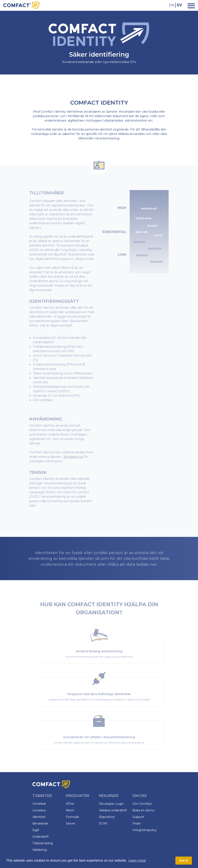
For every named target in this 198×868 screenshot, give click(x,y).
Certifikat (39, 804)
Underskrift (41, 837)
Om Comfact (142, 804)
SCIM (103, 823)
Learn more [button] (137, 860)
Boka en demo (143, 810)
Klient (70, 810)
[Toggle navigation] (190, 5)
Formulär (72, 817)
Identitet (39, 817)
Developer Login (111, 804)
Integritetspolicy (145, 830)
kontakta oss (73, 457)
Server (71, 823)
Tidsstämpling (43, 843)
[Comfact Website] (21, 5)
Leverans (39, 810)
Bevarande (40, 823)
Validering (40, 850)
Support (138, 817)
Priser (137, 823)
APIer (70, 804)
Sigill (36, 830)
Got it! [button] (184, 861)
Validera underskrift (113, 810)
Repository (107, 817)
